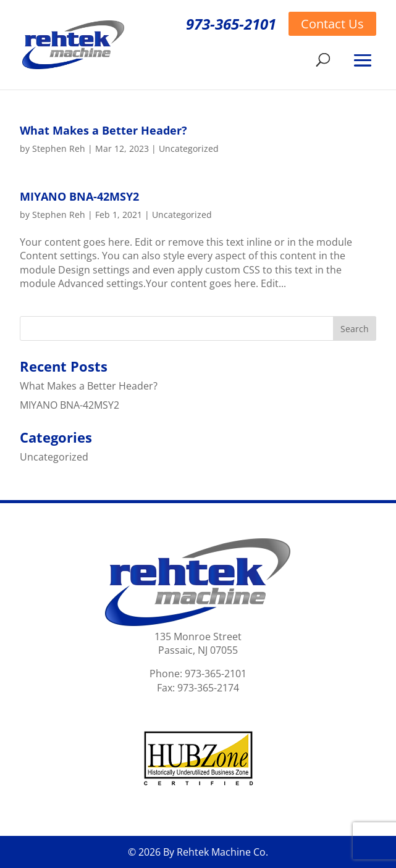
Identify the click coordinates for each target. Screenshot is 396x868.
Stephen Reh (59, 148)
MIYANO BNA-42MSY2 (79, 196)
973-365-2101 (231, 24)
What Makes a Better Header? (103, 130)
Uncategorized (189, 148)
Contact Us (332, 24)
